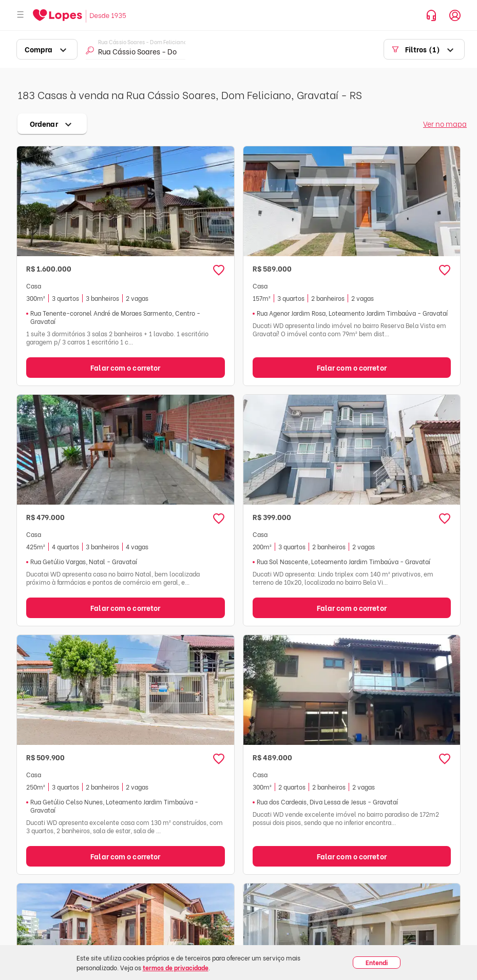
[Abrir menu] (21, 15)
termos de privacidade (176, 967)
